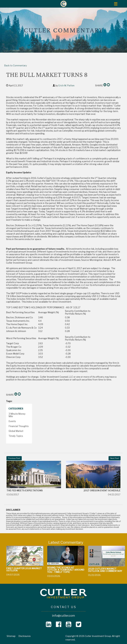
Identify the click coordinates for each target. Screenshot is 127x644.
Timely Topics (16, 436)
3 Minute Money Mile (17, 415)
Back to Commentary (15, 66)
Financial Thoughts (19, 426)
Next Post (115, 458)
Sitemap (11, 636)
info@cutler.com (63, 616)
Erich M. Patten (66, 86)
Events (12, 421)
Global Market (16, 431)
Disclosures (25, 636)
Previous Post (14, 458)
